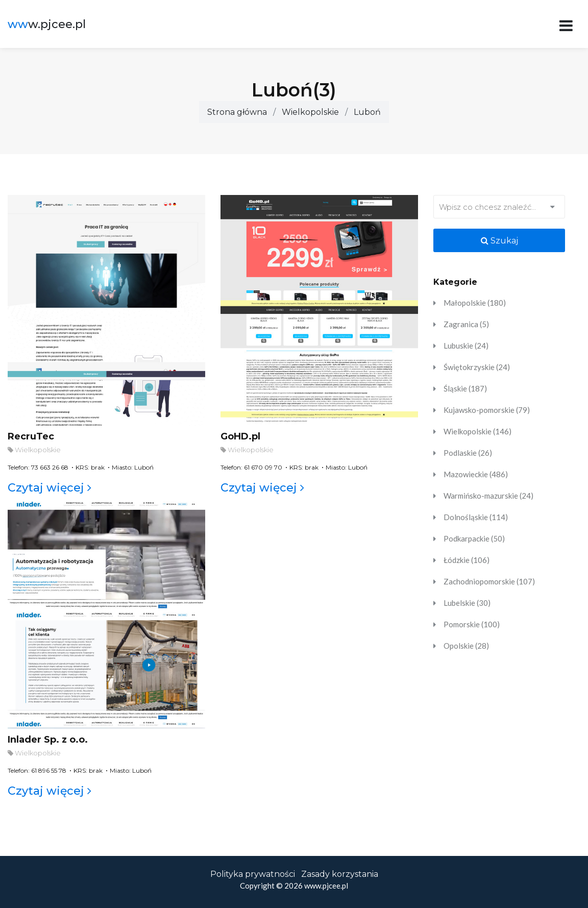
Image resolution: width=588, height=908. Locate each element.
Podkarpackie (474, 538)
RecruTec (31, 436)
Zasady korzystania (340, 874)
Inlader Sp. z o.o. (48, 740)
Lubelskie (467, 603)
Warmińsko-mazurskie (488, 496)
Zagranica (466, 324)
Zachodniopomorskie (489, 581)
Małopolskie (475, 303)
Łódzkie (467, 560)
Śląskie (465, 388)
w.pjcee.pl (47, 24)
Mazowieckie (476, 474)
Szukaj (499, 241)
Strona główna (237, 112)
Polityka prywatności (253, 874)
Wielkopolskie (310, 112)
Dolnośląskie (476, 517)
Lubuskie (466, 346)
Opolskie (466, 646)
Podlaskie (468, 453)
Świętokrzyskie (477, 367)
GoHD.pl (240, 436)
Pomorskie (472, 624)
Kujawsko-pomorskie (487, 410)
